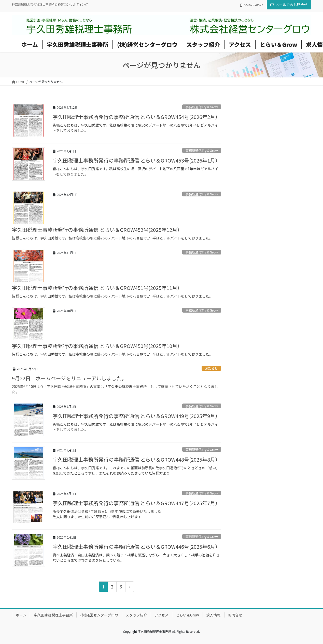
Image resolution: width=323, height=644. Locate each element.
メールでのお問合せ (289, 5)
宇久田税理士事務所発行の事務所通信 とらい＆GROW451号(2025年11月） (97, 288)
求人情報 (214, 615)
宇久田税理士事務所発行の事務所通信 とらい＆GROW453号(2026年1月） (137, 160)
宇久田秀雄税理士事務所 (53, 615)
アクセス (161, 615)
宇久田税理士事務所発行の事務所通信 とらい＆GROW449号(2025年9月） (137, 416)
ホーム (21, 615)
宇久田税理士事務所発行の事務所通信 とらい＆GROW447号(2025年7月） (137, 503)
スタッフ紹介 (136, 615)
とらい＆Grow (187, 615)
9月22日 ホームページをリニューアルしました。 (69, 378)
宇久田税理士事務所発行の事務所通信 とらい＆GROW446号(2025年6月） (137, 547)
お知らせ (211, 368)
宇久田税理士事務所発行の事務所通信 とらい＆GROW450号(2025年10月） (97, 346)
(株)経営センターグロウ (99, 615)
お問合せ (235, 615)
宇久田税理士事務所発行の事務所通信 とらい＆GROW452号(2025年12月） (97, 230)
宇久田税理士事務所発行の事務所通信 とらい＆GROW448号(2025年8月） (137, 459)
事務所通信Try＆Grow (202, 107)
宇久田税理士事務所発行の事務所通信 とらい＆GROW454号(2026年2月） (137, 117)
